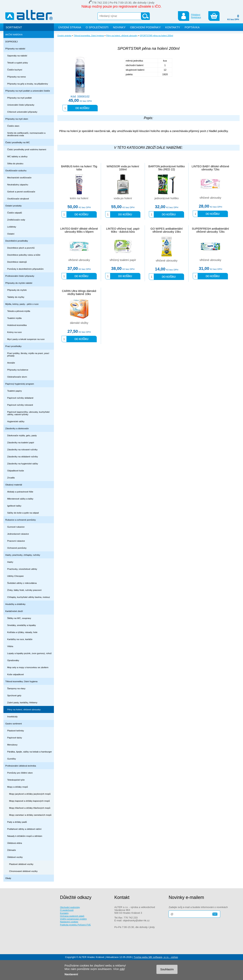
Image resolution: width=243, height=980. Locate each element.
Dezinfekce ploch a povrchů (21, 248)
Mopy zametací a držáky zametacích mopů (30, 815)
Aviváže (11, 363)
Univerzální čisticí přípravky (21, 105)
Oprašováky (13, 660)
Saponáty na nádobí (17, 56)
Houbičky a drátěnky (15, 604)
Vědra (10, 646)
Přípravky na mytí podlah (20, 98)
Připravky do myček (17, 290)
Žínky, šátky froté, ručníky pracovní (24, 590)
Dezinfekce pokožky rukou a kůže (24, 255)
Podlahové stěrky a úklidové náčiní (24, 829)
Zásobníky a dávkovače (17, 428)
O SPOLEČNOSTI (97, 27)
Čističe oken (13, 126)
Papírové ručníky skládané (20, 398)
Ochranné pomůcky (17, 548)
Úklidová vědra (15, 843)
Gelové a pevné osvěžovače (21, 192)
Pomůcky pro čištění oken (20, 773)
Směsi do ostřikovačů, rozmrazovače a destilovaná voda (26, 134)
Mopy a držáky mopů (18, 787)
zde (122, 969)
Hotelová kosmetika (17, 325)
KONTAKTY (173, 27)
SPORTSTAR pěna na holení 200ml (157, 36)
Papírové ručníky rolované (20, 405)
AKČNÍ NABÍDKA (14, 34)
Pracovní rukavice (16, 541)
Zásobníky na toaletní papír (21, 442)
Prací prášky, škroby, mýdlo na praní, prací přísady (28, 354)
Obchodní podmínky (70, 907)
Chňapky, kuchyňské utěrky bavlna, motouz (29, 597)
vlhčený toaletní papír (123, 260)
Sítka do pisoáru (15, 163)
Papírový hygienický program (20, 384)
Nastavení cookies (69, 922)
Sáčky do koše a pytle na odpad (23, 513)
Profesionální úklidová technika (21, 766)
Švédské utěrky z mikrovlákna (22, 583)
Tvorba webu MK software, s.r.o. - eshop (156, 957)
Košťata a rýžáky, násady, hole (22, 632)
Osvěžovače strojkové (18, 199)
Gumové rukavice (16, 527)
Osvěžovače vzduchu (16, 170)
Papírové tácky (15, 738)
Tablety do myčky (16, 297)
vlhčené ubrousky (210, 198)
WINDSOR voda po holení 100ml (123, 168)
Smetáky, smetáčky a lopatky (22, 625)
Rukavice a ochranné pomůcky (21, 520)
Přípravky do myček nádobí (19, 283)
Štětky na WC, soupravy (19, 618)
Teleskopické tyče (16, 780)
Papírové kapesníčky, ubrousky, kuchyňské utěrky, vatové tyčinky (28, 413)
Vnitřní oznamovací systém (73, 919)
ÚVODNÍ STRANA (70, 27)
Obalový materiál (14, 485)
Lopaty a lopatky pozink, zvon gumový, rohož (29, 653)
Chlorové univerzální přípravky (22, 112)
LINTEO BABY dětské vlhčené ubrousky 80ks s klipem (79, 230)
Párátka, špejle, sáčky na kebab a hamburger (30, 752)
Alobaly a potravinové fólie (20, 492)
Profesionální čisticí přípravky (20, 276)
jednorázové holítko (167, 198)
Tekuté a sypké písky (18, 63)
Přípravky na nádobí (15, 49)
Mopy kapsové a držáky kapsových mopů (29, 801)
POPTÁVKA (192, 27)
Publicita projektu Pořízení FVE (75, 925)
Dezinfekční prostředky (17, 241)
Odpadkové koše (16, 471)
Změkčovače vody (16, 220)
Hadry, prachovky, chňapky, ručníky (23, 555)
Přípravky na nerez (17, 77)
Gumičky (12, 759)
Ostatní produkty (13, 206)
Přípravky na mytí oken (17, 119)
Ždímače (12, 850)
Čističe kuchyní (15, 70)
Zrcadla (11, 478)
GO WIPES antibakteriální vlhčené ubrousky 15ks (167, 230)
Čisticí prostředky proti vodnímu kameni (27, 149)
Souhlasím (167, 969)
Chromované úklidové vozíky (23, 871)
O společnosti (67, 910)
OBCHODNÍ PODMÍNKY (145, 27)
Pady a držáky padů (17, 822)
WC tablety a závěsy (17, 156)
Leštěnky (12, 227)
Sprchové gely (14, 695)
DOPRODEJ (11, 41)
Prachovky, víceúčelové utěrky (22, 569)
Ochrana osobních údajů (72, 916)
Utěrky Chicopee (15, 576)
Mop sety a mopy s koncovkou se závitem (28, 667)
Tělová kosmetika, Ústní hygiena (21, 681)
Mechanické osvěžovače (19, 177)
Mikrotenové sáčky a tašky (20, 499)
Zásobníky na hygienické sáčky (23, 464)
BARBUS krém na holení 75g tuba (79, 168)
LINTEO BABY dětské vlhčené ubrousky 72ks (211, 168)
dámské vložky (79, 323)
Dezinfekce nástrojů (17, 262)
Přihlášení (196, 15)
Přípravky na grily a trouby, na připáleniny (28, 84)
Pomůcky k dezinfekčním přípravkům (25, 269)
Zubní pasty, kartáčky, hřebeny (22, 702)
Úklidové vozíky (15, 857)
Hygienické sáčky (16, 421)
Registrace (196, 17)
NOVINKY (119, 27)
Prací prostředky (13, 346)
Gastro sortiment (14, 724)
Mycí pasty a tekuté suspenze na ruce (26, 339)
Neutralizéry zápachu (18, 185)
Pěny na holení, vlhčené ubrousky (24, 709)
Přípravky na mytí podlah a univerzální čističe (28, 91)
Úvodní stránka (64, 36)
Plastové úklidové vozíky (21, 864)
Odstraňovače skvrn (17, 377)
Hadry (10, 562)
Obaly (8, 878)
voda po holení (123, 198)
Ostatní (11, 234)
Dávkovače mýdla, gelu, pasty (22, 435)
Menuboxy (12, 745)
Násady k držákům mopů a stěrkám (25, 836)
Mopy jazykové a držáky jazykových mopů (30, 794)
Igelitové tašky (14, 506)
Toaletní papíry (15, 391)
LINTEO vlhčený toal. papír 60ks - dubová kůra (123, 230)
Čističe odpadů (15, 213)
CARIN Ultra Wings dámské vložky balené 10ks (79, 292)
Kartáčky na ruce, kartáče (20, 639)
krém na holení (79, 198)
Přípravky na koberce (18, 370)
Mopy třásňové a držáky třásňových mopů (30, 808)
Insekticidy (12, 716)
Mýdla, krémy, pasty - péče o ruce (22, 304)
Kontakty (64, 913)
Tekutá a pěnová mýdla (19, 311)
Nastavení (71, 974)
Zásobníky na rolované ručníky (22, 449)
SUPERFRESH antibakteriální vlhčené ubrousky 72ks (211, 230)
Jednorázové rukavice (18, 534)
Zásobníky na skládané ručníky (23, 456)
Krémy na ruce (14, 332)
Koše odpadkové (15, 674)
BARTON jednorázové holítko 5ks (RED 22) (167, 168)
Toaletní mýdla (14, 318)
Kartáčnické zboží (14, 611)
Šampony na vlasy (16, 688)
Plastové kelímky (16, 731)
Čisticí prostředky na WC (18, 142)
